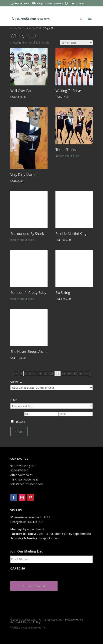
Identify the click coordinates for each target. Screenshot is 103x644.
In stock (20, 422)
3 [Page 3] (30, 373)
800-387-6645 (19, 470)
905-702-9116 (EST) (23, 466)
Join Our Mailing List (27, 551)
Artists (23, 28)
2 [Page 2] (26, 373)
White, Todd (35, 28)
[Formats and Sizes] (52, 406)
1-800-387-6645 (21, 3)
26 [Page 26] (81, 373)
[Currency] (52, 388)
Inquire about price (67, 156)
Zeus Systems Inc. (35, 627)
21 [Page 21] (52, 373)
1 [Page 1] (21, 373)
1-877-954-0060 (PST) (24, 479)
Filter (19, 431)
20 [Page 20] (46, 373)
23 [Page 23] (63, 373)
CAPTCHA (18, 568)
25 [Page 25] (75, 373)
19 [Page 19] (40, 373)
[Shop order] (76, 43)
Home (14, 28)
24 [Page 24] (69, 373)
